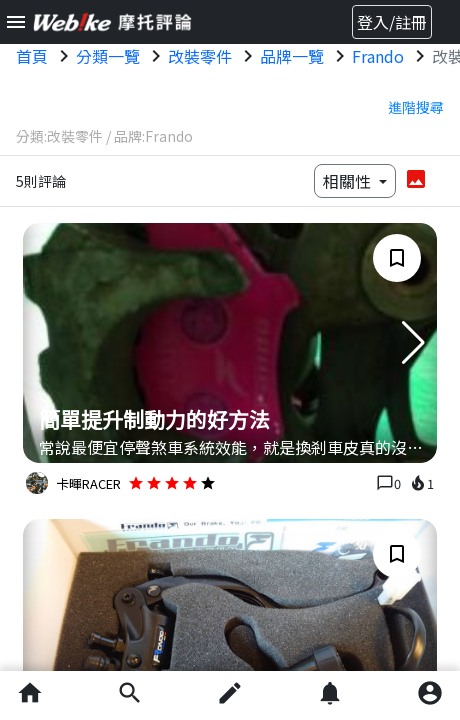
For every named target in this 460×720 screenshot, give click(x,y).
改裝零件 (200, 56)
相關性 (349, 181)
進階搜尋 (416, 107)
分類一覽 (108, 56)
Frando (378, 56)
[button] (413, 343)
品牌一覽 (292, 56)
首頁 (32, 56)
